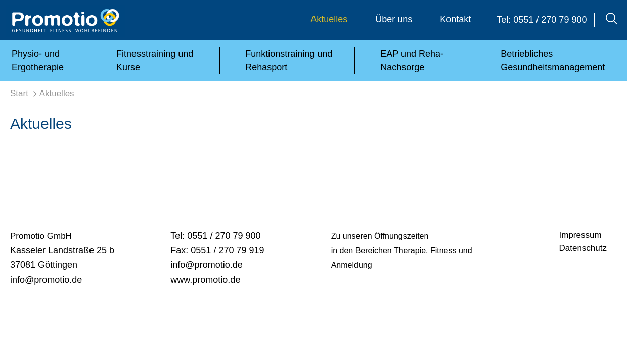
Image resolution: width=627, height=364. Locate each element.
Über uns (394, 19)
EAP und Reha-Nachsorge (412, 60)
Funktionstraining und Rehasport (289, 60)
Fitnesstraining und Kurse (155, 60)
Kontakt (455, 19)
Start (19, 93)
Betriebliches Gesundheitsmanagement (553, 60)
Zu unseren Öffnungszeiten (380, 236)
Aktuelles (329, 19)
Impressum (580, 235)
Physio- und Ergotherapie (38, 60)
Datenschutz (583, 248)
